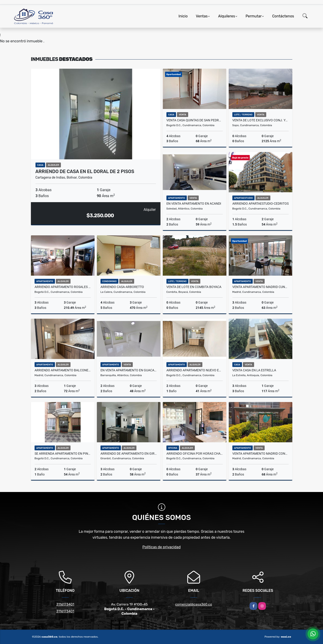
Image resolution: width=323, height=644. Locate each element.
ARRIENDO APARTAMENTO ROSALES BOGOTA (63, 287)
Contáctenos (283, 16)
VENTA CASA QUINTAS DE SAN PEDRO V (195, 120)
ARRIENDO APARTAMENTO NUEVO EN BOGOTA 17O (195, 370)
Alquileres (227, 16)
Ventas (202, 16)
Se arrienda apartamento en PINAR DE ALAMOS (63, 454)
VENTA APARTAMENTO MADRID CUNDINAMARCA (261, 287)
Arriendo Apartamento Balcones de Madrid (63, 370)
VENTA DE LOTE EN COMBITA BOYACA (194, 287)
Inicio (183, 16)
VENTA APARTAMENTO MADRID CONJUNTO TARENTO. (261, 454)
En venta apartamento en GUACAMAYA (129, 370)
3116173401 (65, 604)
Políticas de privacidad (161, 547)
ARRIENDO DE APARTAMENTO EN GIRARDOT (129, 454)
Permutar (254, 16)
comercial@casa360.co (194, 604)
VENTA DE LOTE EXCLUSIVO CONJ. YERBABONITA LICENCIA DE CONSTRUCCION (261, 120)
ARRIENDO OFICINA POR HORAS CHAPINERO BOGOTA (195, 454)
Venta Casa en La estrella (254, 370)
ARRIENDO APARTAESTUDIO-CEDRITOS (261, 204)
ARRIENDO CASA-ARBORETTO (122, 287)
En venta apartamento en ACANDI (194, 204)
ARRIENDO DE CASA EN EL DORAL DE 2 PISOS (85, 171)
